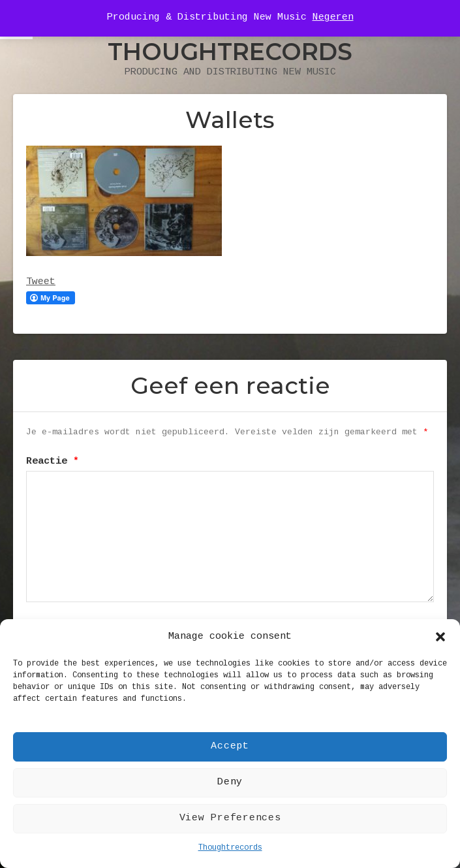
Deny (230, 782)
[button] (440, 637)
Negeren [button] (333, 18)
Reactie (53, 462)
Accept (230, 747)
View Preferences (230, 818)
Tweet (41, 282)
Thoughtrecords (230, 848)
